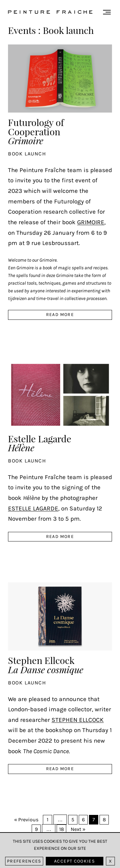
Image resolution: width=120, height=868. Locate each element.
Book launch (27, 154)
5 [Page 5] (73, 820)
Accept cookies (74, 861)
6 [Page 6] (83, 820)
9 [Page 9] (36, 829)
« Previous (27, 820)
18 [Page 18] (62, 829)
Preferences (24, 861)
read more (60, 315)
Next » (78, 829)
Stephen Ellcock (46, 664)
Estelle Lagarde (40, 442)
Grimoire (91, 222)
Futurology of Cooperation (36, 131)
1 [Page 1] (48, 820)
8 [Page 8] (104, 820)
